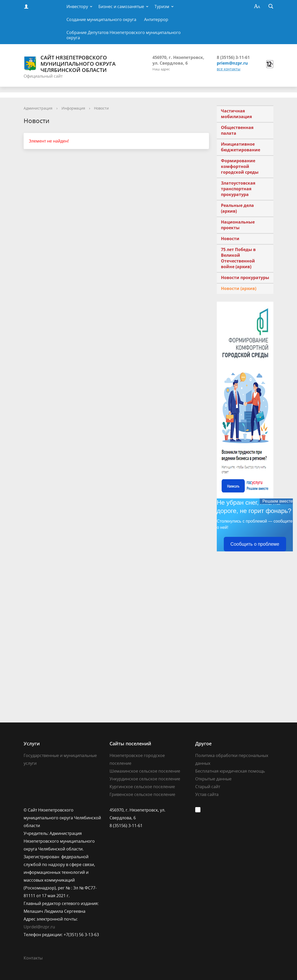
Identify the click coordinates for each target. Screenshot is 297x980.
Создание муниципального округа (101, 19)
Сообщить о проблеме (255, 544)
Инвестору (77, 6)
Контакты (33, 958)
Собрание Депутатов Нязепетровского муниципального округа (124, 35)
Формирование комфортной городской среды (240, 166)
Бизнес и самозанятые (121, 6)
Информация (73, 108)
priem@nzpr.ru (232, 63)
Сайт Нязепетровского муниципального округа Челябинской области (70, 64)
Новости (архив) (239, 288)
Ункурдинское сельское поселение (145, 779)
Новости (101, 108)
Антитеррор (156, 19)
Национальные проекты (238, 225)
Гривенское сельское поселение (142, 794)
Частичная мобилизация (236, 114)
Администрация (38, 108)
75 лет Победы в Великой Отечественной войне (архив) (238, 258)
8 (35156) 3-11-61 (233, 57)
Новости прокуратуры (245, 278)
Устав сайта (207, 794)
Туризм (162, 6)
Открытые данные (213, 779)
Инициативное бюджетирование (241, 147)
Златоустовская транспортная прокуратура (238, 189)
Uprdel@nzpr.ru (39, 927)
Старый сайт (208, 787)
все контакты (229, 69)
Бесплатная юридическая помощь (230, 771)
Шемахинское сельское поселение (145, 771)
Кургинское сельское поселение (142, 787)
